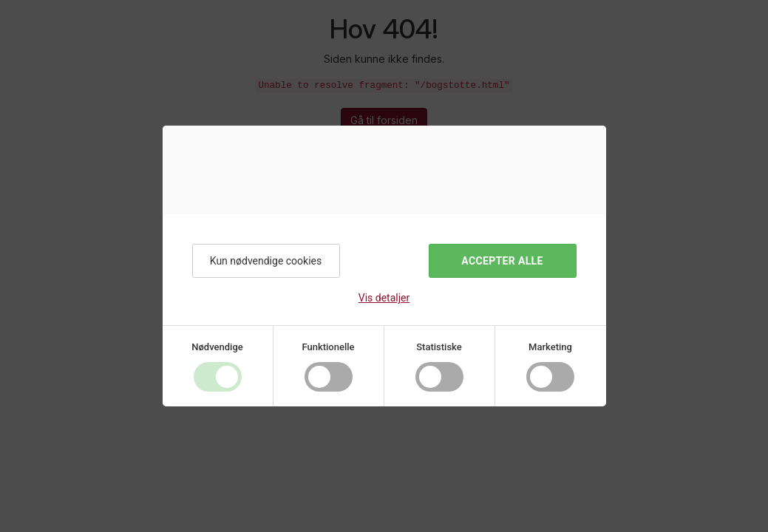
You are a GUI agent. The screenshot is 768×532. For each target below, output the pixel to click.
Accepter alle (502, 261)
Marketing (550, 347)
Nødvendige (217, 347)
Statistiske (439, 347)
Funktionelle (328, 347)
